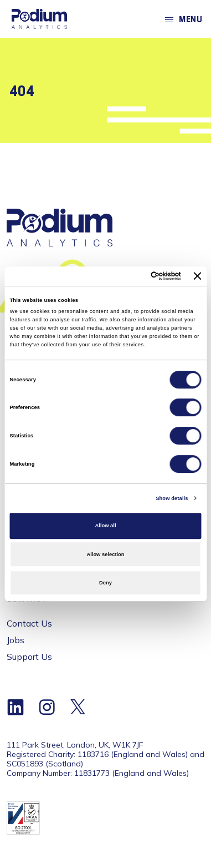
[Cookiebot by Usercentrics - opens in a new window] (135, 276)
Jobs (16, 640)
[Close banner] (198, 276)
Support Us (29, 657)
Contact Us (29, 623)
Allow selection (105, 554)
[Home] (39, 19)
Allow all (106, 526)
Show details (172, 498)
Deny (105, 583)
